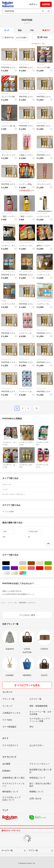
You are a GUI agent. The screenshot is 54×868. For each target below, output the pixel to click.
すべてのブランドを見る (27, 685)
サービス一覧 (7, 850)
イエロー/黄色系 (26, 568)
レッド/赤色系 (43, 568)
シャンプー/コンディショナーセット (9, 242)
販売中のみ (8, 37)
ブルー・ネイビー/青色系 (10, 568)
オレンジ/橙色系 (52, 568)
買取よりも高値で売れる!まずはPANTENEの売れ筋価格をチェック (27, 593)
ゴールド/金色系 (18, 573)
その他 (3, 301)
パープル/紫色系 (18, 568)
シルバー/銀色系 (10, 573)
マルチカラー (26, 573)
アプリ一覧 (33, 850)
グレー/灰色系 (26, 563)
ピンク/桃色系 (35, 568)
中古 (32, 30)
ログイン (33, 4)
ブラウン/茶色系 (35, 563)
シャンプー (40, 64)
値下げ (46, 30)
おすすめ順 (22, 37)
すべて (7, 30)
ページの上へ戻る (27, 615)
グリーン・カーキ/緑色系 (52, 563)
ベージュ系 (43, 563)
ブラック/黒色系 (10, 563)
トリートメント (6, 64)
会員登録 (46, 4)
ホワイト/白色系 (18, 563)
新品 (20, 30)
